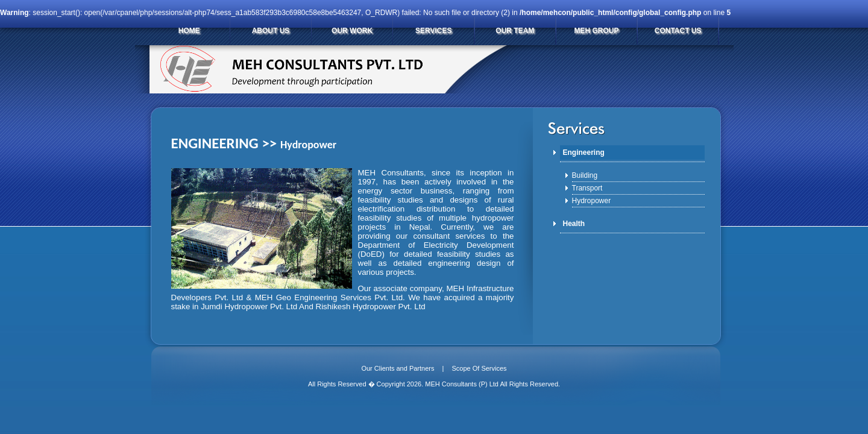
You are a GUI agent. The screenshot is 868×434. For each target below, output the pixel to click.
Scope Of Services (479, 368)
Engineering (584, 153)
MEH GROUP (596, 31)
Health (574, 224)
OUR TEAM (515, 31)
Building (585, 175)
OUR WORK (352, 31)
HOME (189, 31)
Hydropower (592, 201)
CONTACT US (678, 31)
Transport (587, 188)
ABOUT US (271, 31)
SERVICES (433, 31)
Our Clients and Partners (398, 368)
